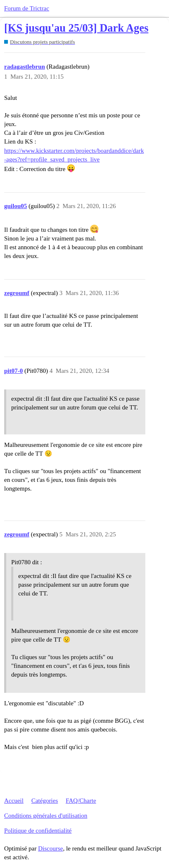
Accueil (14, 801)
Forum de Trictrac (27, 8)
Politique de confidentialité (38, 831)
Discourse (51, 848)
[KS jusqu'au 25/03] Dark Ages (76, 28)
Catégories (44, 801)
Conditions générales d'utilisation (46, 816)
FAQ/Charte (81, 801)
